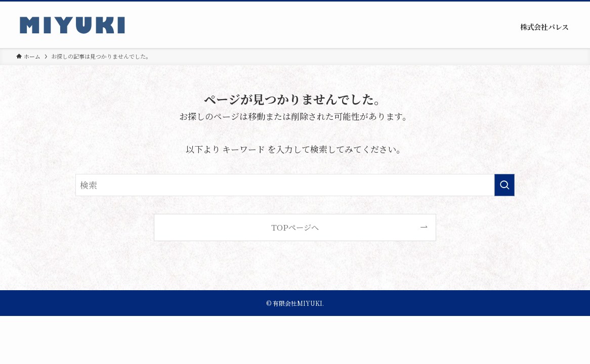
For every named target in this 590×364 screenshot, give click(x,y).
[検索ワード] (295, 185)
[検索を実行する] (504, 185)
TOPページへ (295, 227)
